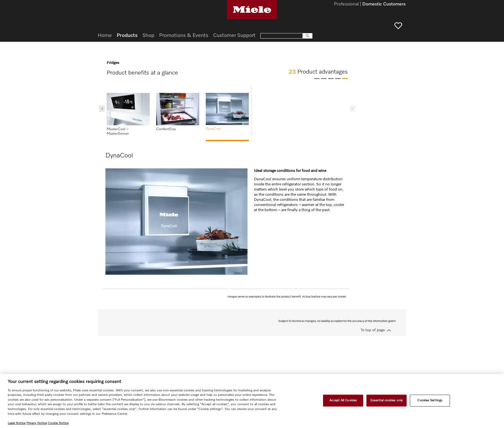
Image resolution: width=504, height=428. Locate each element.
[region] (252, 401)
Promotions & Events (184, 36)
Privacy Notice (37, 423)
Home (105, 36)
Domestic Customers (384, 4)
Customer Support (234, 36)
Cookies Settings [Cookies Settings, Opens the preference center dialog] (430, 400)
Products (127, 36)
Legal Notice (17, 423)
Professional (346, 4)
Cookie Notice (58, 423)
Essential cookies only (387, 400)
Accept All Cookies (343, 400)
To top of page (373, 330)
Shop (148, 36)
